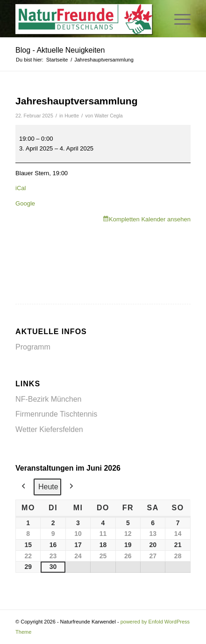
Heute (48, 487)
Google (25, 203)
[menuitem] (178, 19)
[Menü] (178, 19)
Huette (72, 116)
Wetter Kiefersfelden (49, 429)
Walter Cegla (108, 116)
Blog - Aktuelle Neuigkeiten (60, 50)
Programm (33, 347)
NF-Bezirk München (48, 399)
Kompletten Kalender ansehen (150, 219)
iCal (21, 188)
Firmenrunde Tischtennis (56, 414)
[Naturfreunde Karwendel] (85, 19)
